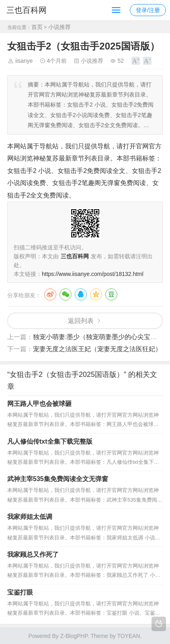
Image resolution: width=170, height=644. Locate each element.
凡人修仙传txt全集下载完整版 (50, 441)
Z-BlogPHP (74, 636)
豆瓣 (111, 294)
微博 (50, 294)
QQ (81, 294)
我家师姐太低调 (30, 517)
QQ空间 (96, 294)
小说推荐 (59, 27)
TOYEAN (128, 636)
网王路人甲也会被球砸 (39, 404)
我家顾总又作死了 (33, 554)
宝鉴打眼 (20, 592)
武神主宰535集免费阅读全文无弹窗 (58, 479)
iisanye (24, 61)
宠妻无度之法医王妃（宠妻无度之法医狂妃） (97, 349)
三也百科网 (27, 10)
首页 (37, 27)
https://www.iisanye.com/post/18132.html (93, 274)
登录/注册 (148, 10)
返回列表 (81, 321)
